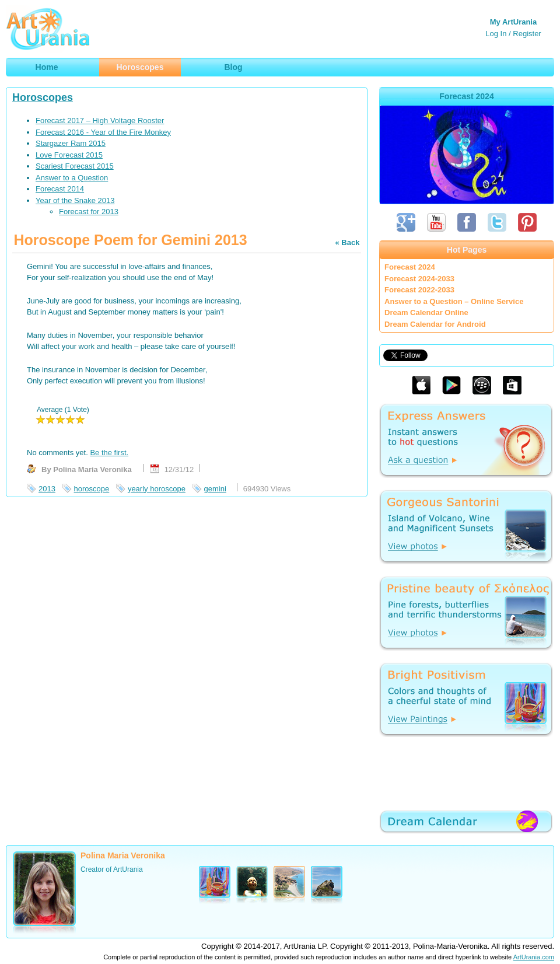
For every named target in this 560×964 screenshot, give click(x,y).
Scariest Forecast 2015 (75, 166)
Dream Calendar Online (426, 312)
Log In (496, 34)
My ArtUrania (513, 22)
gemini (215, 489)
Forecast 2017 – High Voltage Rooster (100, 120)
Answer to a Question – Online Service (454, 301)
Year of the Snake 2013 (75, 200)
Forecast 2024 (410, 267)
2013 (47, 489)
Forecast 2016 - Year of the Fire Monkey (103, 132)
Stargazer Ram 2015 (71, 143)
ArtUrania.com (534, 957)
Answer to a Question (72, 178)
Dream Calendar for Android (435, 324)
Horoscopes (43, 97)
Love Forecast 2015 (69, 155)
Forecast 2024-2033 (419, 279)
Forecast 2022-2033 (419, 290)
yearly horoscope (157, 489)
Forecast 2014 (60, 189)
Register (527, 34)
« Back (347, 242)
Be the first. (109, 453)
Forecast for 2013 (89, 212)
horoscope (92, 489)
